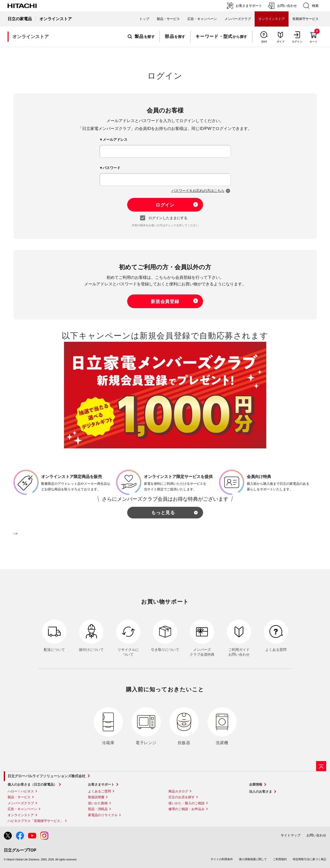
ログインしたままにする (165, 218)
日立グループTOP (20, 850)
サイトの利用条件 (222, 859)
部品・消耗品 (98, 809)
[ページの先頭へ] (321, 766)
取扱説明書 (96, 797)
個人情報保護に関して (253, 859)
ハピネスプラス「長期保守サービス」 (36, 821)
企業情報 (256, 784)
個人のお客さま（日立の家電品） (32, 784)
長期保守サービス (305, 19)
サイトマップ (291, 835)
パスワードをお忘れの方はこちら (198, 191)
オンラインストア (21, 815)
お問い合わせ (316, 835)
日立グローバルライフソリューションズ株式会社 (47, 776)
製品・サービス (19, 797)
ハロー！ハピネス (21, 791)
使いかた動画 (98, 803)
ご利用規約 (280, 859)
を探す (141, 37)
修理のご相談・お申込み (186, 809)
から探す (221, 37)
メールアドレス (115, 140)
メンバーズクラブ (238, 19)
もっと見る (163, 513)
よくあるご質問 (100, 791)
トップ (144, 19)
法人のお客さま (261, 792)
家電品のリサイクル (103, 815)
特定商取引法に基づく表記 (310, 859)
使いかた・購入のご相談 (186, 803)
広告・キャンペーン (22, 809)
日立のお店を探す (182, 797)
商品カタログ (178, 791)
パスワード (112, 168)
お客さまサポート (101, 784)
